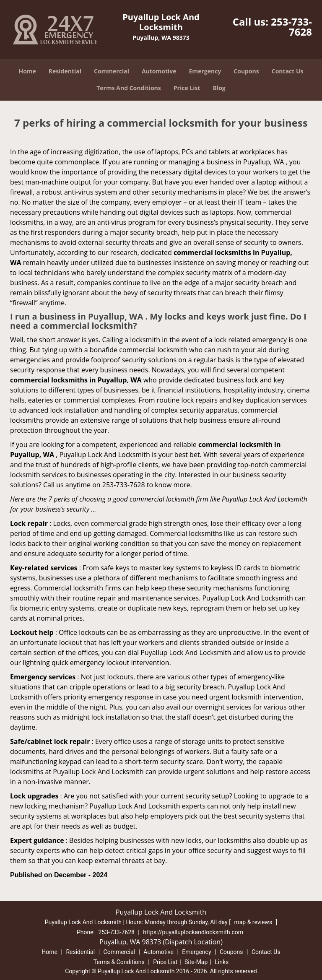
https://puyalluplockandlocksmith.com (193, 932)
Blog (219, 88)
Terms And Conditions (129, 88)
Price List (187, 88)
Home (27, 71)
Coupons (246, 71)
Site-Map (196, 962)
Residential (65, 71)
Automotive (159, 71)
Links (222, 962)
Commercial (112, 71)
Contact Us (288, 71)
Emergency (205, 71)
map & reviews (254, 922)
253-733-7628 (291, 27)
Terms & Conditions (119, 962)
